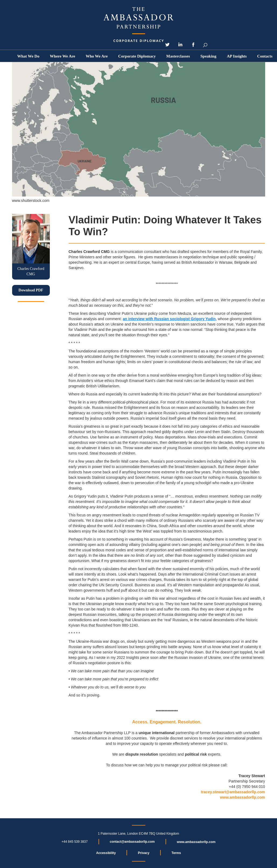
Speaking (208, 56)
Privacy (144, 853)
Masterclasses (178, 56)
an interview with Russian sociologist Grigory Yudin (169, 319)
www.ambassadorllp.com (243, 797)
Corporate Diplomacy (137, 56)
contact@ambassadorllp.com (132, 842)
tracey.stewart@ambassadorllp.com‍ (233, 792)
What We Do (28, 56)
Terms (176, 853)
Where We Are (62, 56)
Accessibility (106, 853)
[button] (97, 56)
